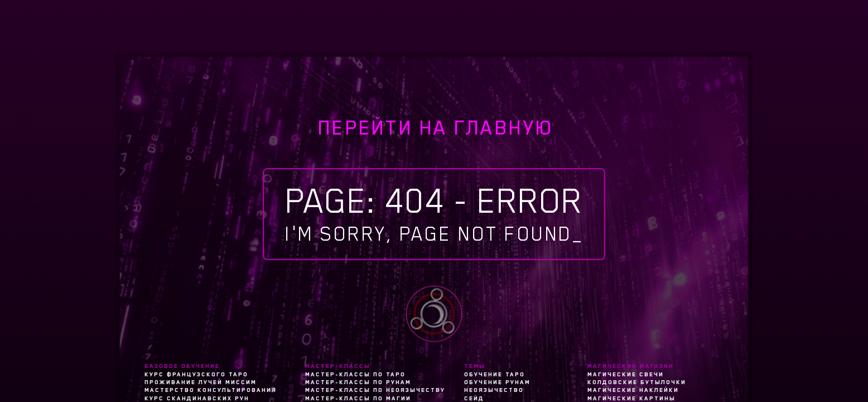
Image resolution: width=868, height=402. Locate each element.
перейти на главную (436, 128)
